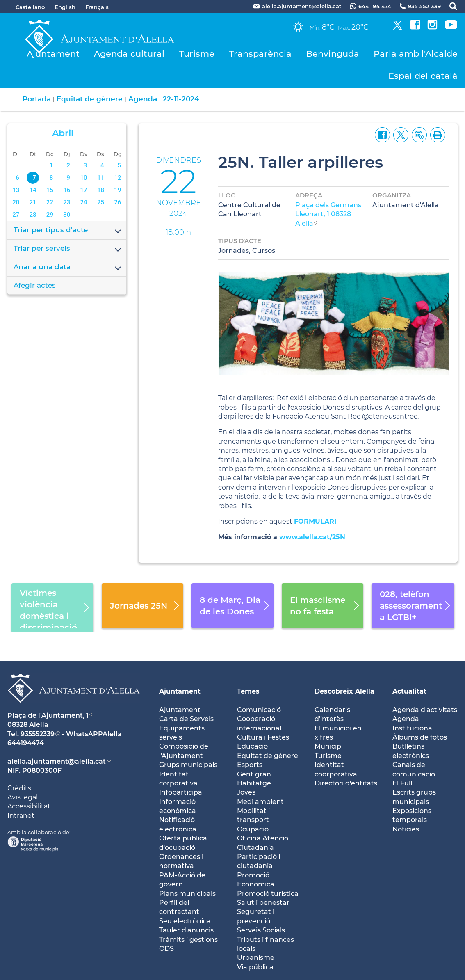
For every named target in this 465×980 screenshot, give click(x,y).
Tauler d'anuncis (186, 930)
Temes (248, 691)
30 (67, 215)
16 (67, 190)
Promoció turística (268, 894)
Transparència (260, 54)
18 (101, 190)
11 (101, 178)
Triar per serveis (68, 249)
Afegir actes (35, 285)
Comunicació (259, 710)
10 (84, 178)
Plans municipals (187, 894)
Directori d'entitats (346, 783)
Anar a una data (68, 268)
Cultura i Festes (263, 737)
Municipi (329, 746)
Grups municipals (188, 765)
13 (16, 190)
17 (84, 190)
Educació (252, 746)
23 (67, 202)
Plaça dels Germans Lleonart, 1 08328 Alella (328, 214)
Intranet (21, 816)
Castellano (30, 7)
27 (16, 215)
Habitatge (254, 783)
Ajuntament (53, 54)
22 (50, 202)
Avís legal (23, 797)
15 (50, 190)
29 (50, 215)
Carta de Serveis (186, 719)
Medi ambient (260, 802)
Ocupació (253, 829)
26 (117, 202)
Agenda (143, 99)
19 (117, 190)
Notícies (406, 829)
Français (97, 7)
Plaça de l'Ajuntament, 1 (48, 716)
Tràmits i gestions (188, 940)
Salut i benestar (263, 903)
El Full (402, 783)
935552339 (38, 734)
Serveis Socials (261, 930)
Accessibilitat (29, 806)
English (65, 7)
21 (33, 202)
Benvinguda (333, 54)
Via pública (255, 967)
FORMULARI (316, 521)
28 (33, 215)
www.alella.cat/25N (312, 537)
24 (84, 202)
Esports (250, 765)
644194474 (26, 743)
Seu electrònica (185, 921)
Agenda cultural (129, 54)
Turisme (197, 54)
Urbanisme (256, 958)
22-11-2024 (181, 99)
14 (33, 190)
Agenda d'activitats (425, 710)
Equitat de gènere (90, 99)
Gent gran (254, 774)
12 (117, 178)
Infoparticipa (181, 792)
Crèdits (19, 788)
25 (101, 202)
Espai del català (423, 76)
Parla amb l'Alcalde (416, 54)
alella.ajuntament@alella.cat (57, 761)
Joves (246, 792)
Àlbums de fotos (420, 737)
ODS (166, 949)
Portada (37, 99)
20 (16, 202)
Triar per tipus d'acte (68, 231)
